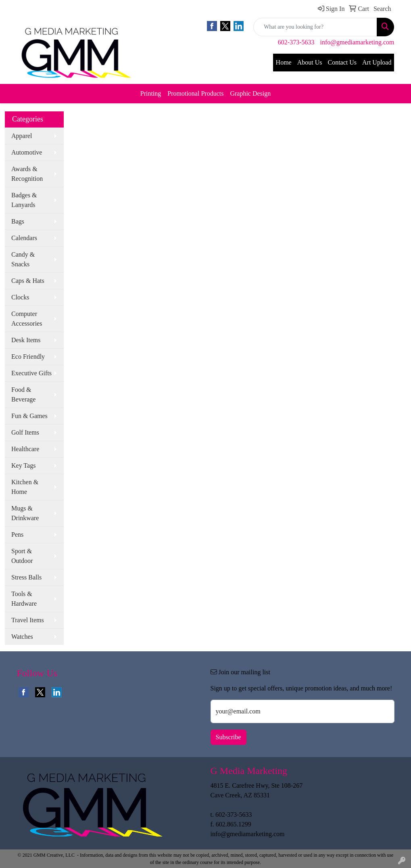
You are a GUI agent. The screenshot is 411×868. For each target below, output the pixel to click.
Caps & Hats (28, 281)
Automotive (27, 152)
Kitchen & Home (25, 487)
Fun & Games (29, 416)
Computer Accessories (27, 319)
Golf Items (25, 432)
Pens (17, 534)
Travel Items (28, 620)
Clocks (20, 297)
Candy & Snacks (23, 259)
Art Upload (377, 62)
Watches (22, 637)
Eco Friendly (28, 357)
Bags (18, 221)
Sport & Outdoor (22, 556)
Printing (151, 93)
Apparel (22, 136)
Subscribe (228, 737)
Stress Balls (26, 577)
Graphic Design (250, 93)
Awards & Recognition (27, 174)
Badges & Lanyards (24, 200)
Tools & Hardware (24, 599)
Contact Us (342, 62)
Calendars (24, 238)
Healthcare (25, 449)
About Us (310, 62)
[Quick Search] (315, 27)
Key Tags (23, 465)
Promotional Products (195, 93)
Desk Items (26, 340)
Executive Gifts (31, 373)
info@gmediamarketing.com (357, 42)
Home (284, 62)
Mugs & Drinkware (25, 513)
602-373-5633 (296, 42)
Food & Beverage (23, 394)
